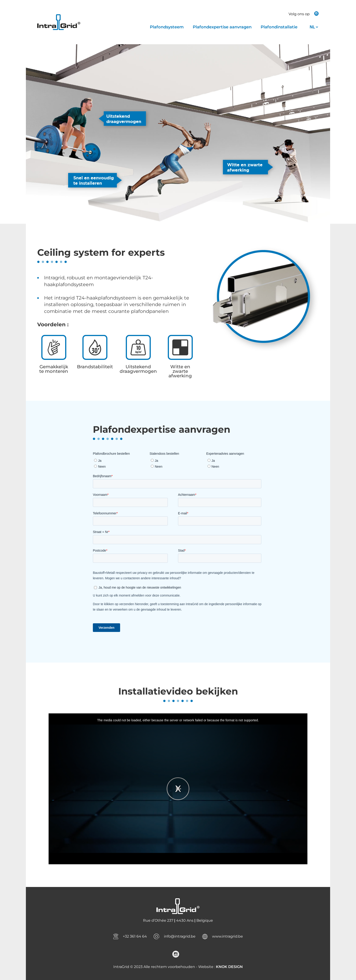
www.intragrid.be (227, 936)
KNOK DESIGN (229, 967)
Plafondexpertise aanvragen (222, 27)
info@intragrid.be (180, 936)
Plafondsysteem (167, 27)
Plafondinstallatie (279, 27)
